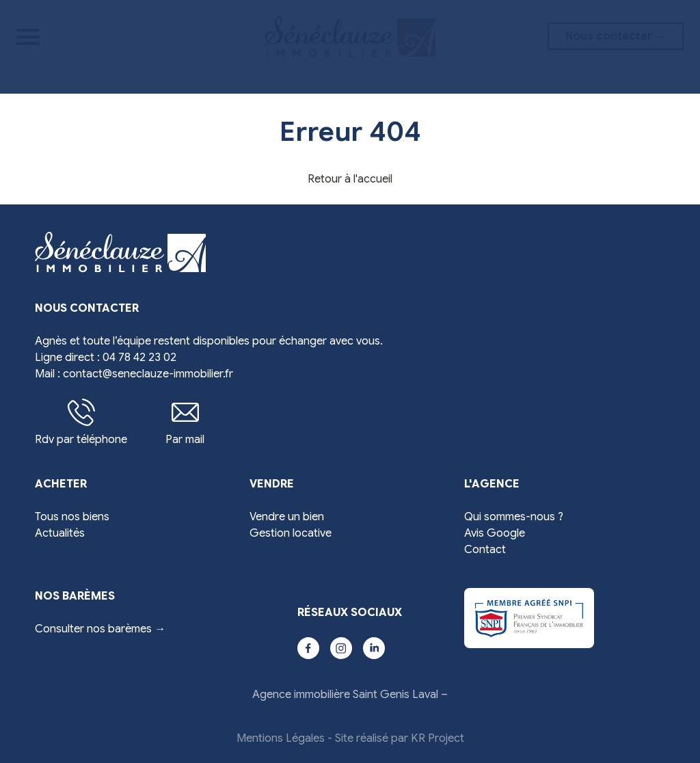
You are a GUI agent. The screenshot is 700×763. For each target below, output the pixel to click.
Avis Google (495, 533)
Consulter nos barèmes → (100, 629)
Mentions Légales (281, 738)
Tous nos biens (72, 517)
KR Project (437, 738)
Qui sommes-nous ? (514, 517)
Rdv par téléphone (81, 423)
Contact (485, 550)
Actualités (60, 533)
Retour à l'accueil (350, 179)
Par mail (185, 423)
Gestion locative (291, 533)
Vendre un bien (287, 517)
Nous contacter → (616, 36)
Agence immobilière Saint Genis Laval (345, 695)
